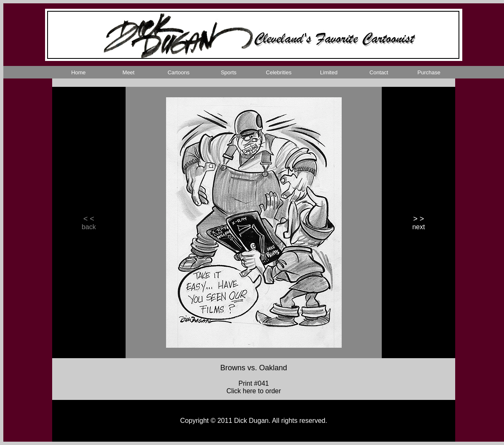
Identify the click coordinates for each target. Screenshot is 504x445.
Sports (229, 72)
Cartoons (179, 72)
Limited (329, 72)
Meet (129, 72)
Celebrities (278, 72)
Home (79, 72)
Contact (379, 72)
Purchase (429, 72)
